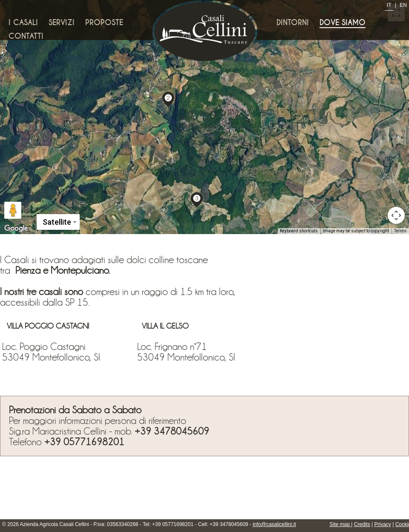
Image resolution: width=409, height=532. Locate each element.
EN (403, 5)
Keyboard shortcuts (299, 231)
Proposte (104, 23)
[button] (168, 99)
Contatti (26, 36)
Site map (341, 524)
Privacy (383, 524)
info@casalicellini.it (274, 524)
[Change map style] (58, 222)
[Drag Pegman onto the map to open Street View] (13, 210)
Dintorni (293, 23)
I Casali (23, 23)
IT (389, 5)
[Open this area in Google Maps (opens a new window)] (16, 229)
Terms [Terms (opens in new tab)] (400, 231)
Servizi (62, 23)
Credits (362, 524)
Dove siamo (343, 23)
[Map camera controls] (396, 215)
